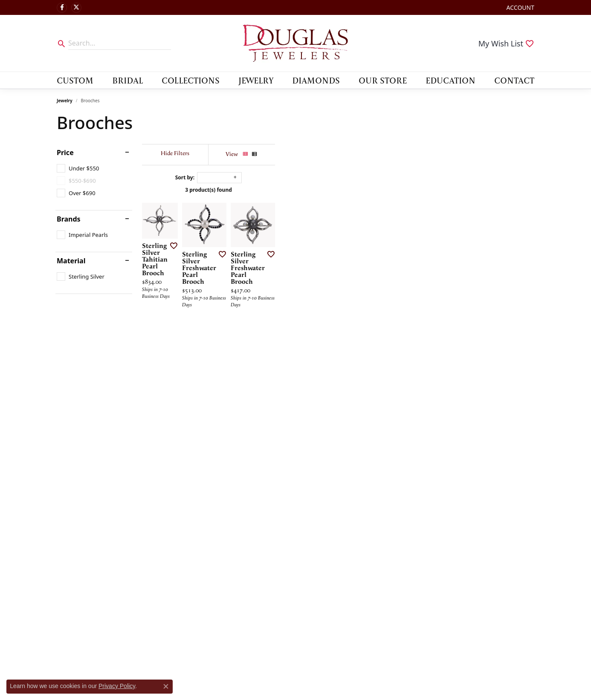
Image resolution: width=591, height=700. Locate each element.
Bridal (127, 80)
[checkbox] (78, 168)
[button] (520, 7)
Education (450, 80)
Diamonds (316, 80)
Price (65, 153)
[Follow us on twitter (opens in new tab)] (76, 8)
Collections (191, 80)
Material (71, 261)
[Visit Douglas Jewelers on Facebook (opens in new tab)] (62, 8)
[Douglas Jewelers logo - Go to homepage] (295, 43)
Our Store (383, 80)
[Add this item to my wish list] (263, 337)
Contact (514, 80)
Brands (69, 219)
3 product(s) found (338, 190)
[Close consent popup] (166, 686)
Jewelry (256, 80)
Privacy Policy (117, 686)
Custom (75, 80)
